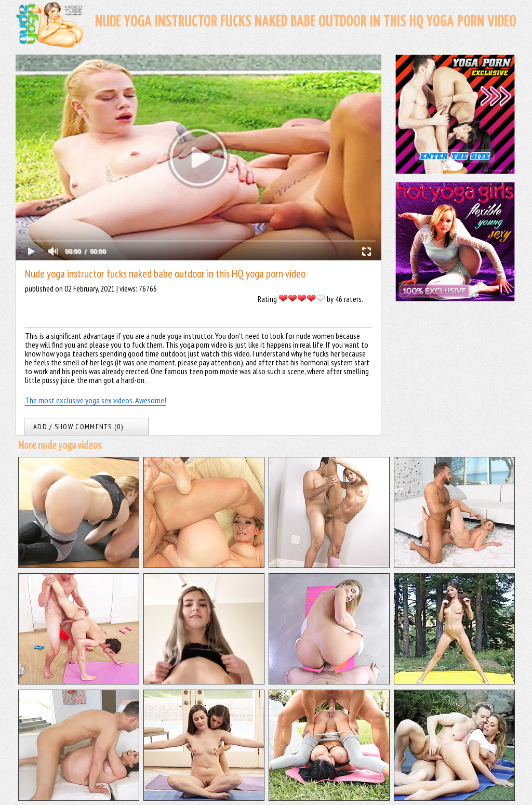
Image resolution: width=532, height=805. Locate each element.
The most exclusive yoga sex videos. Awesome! (96, 400)
